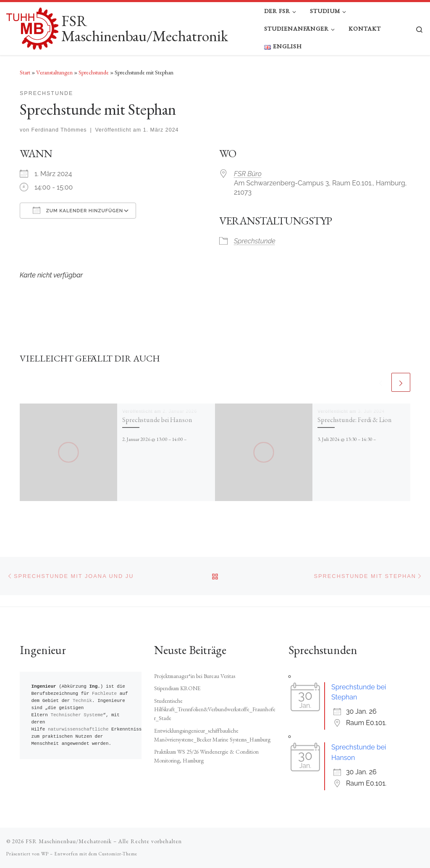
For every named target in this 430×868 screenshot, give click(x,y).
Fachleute (104, 694)
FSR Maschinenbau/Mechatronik (69, 841)
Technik (82, 701)
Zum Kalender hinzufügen (78, 210)
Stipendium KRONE (177, 688)
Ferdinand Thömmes (59, 130)
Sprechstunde (94, 72)
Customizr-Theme (118, 854)
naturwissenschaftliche (78, 729)
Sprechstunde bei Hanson (157, 420)
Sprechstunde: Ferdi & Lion (355, 420)
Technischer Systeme (77, 715)
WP (45, 854)
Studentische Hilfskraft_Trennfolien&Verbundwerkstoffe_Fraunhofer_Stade (215, 710)
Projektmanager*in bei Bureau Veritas (195, 676)
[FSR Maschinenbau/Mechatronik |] (32, 26)
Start (25, 72)
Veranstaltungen (54, 72)
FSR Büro (248, 174)
